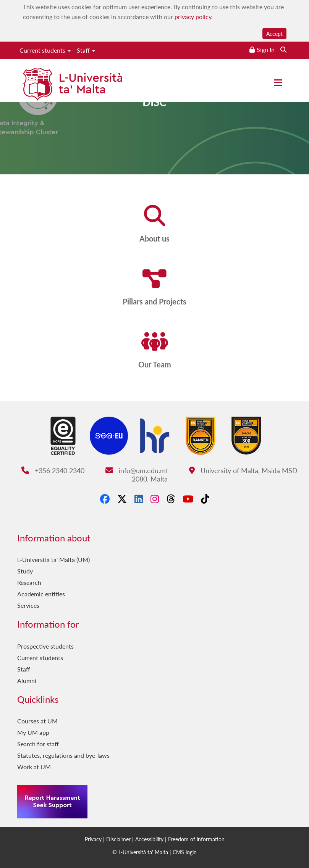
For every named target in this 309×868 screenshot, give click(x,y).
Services (28, 605)
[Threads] (171, 499)
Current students (45, 50)
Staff (86, 50)
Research (29, 582)
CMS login (185, 852)
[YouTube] (188, 499)
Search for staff (38, 744)
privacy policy (193, 17)
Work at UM (34, 767)
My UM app (33, 732)
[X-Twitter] (122, 499)
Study (25, 571)
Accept (274, 34)
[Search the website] (283, 49)
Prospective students (45, 646)
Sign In (266, 49)
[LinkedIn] (139, 499)
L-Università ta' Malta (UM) (53, 560)
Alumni (27, 680)
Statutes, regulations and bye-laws (63, 755)
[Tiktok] (205, 499)
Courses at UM (37, 721)
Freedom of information (196, 839)
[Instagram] (155, 499)
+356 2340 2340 (53, 470)
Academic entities (41, 594)
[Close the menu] (278, 83)
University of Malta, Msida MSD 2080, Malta (215, 474)
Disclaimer (118, 839)
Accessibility (149, 839)
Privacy (93, 839)
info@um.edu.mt (137, 470)
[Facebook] (105, 499)
